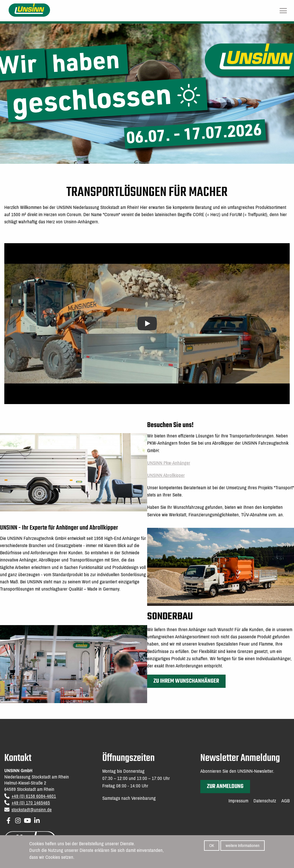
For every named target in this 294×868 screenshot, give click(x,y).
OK (212, 846)
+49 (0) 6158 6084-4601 (34, 796)
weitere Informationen (243, 846)
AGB (286, 801)
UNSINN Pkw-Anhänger (169, 463)
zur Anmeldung (225, 786)
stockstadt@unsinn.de (32, 810)
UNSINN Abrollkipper (166, 475)
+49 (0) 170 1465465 (31, 803)
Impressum (238, 801)
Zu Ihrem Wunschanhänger (186, 681)
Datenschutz (265, 801)
